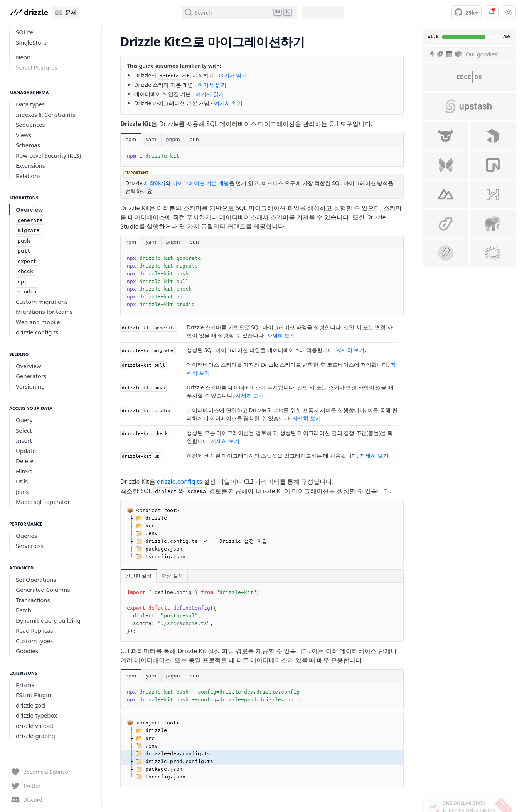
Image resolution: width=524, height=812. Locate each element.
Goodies (27, 651)
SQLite (25, 32)
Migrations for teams (44, 312)
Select (24, 430)
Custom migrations (42, 302)
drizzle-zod (30, 705)
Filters (24, 471)
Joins (22, 492)
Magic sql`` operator (43, 502)
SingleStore (31, 42)
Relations (28, 176)
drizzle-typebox (36, 715)
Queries (26, 536)
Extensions (30, 165)
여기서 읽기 (233, 75)
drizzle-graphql (36, 736)
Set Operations (36, 580)
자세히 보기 (281, 335)
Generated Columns (43, 590)
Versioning (30, 386)
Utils (22, 481)
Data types (30, 104)
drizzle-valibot (35, 726)
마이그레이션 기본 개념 (201, 183)
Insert (24, 440)
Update (26, 451)
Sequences (30, 125)
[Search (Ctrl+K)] (239, 13)
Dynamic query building (48, 620)
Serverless (30, 546)
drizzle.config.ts (37, 332)
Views (24, 135)
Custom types (34, 641)
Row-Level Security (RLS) (48, 155)
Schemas (28, 145)
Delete (25, 461)
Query (24, 420)
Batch (24, 610)
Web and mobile (38, 322)
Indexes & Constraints (45, 115)
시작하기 (155, 183)
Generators (31, 376)
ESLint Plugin (33, 695)
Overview (29, 209)
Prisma (25, 685)
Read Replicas (35, 630)
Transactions (33, 600)
